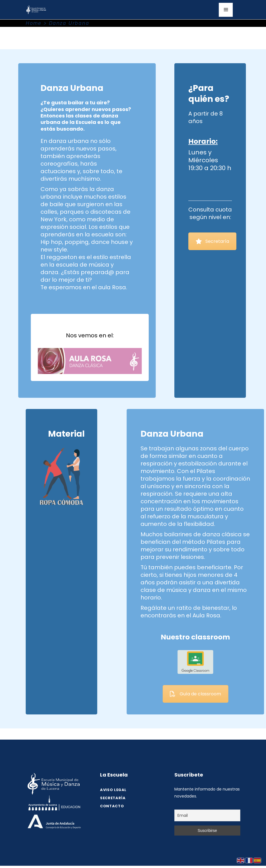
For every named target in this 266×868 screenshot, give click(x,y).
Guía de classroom (232, 694)
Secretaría (212, 241)
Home (34, 23)
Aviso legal (113, 790)
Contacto (112, 806)
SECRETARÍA (113, 798)
